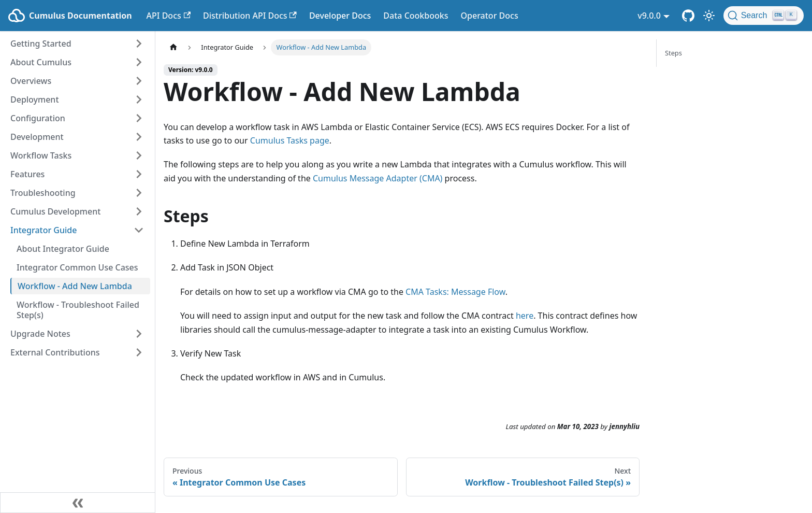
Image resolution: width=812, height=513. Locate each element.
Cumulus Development (55, 211)
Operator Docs (489, 16)
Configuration (38, 118)
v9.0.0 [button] (649, 16)
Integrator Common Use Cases (77, 267)
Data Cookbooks (416, 16)
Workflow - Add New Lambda (75, 286)
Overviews (31, 81)
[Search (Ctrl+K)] (764, 16)
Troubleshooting (43, 193)
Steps (673, 53)
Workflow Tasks (41, 155)
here (525, 316)
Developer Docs (340, 16)
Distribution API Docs (250, 16)
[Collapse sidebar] (78, 503)
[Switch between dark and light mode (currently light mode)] (709, 16)
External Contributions (55, 352)
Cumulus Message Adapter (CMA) (378, 178)
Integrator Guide (44, 230)
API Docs (169, 16)
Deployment (35, 99)
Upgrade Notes (40, 334)
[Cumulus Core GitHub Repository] (688, 16)
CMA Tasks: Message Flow (455, 292)
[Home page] (173, 47)
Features (27, 174)
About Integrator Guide (63, 249)
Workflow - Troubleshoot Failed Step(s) (78, 310)
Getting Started (41, 44)
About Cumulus (41, 62)
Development (37, 137)
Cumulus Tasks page (290, 140)
